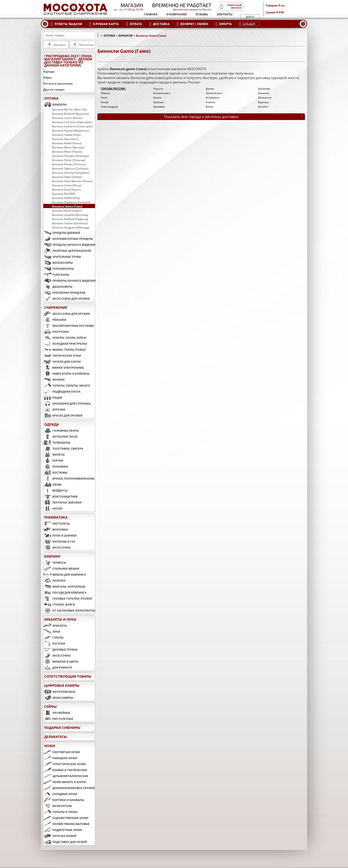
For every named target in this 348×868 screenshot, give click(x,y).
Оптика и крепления (58, 84)
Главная (151, 14)
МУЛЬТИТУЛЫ (58, 806)
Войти (250, 17)
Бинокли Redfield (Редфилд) (70, 219)
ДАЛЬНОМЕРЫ (58, 287)
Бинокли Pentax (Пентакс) (69, 164)
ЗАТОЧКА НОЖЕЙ (60, 836)
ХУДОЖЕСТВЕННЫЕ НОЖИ (66, 818)
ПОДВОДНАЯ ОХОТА (62, 392)
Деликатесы (56, 737)
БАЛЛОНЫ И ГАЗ (59, 541)
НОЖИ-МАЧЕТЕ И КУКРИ (65, 782)
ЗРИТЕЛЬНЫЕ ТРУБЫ (62, 257)
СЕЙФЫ (50, 707)
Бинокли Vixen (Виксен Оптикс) (72, 181)
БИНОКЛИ (55, 104)
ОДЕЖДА (51, 424)
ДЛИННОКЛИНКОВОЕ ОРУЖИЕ (69, 788)
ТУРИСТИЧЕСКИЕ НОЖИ (64, 764)
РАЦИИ (53, 398)
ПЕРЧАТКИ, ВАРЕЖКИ (62, 502)
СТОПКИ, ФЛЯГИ (59, 604)
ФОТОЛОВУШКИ (59, 692)
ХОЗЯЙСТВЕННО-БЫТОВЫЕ (66, 824)
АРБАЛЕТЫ (55, 626)
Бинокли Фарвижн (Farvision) (71, 202)
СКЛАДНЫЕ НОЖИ (60, 794)
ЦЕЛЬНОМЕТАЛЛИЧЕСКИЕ (66, 776)
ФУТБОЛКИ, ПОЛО (60, 437)
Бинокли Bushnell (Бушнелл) (71, 114)
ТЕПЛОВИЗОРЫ (59, 269)
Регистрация (250, 24)
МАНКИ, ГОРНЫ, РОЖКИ (64, 350)
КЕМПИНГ (52, 556)
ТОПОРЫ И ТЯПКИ (60, 812)
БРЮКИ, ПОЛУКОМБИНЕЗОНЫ (69, 478)
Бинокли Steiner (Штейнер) (70, 223)
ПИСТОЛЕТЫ (56, 524)
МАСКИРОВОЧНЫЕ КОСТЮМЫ (69, 326)
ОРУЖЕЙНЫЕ (57, 713)
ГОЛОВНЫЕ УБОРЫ (61, 431)
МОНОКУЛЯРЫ (58, 263)
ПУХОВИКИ (56, 466)
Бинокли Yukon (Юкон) (67, 185)
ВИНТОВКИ (56, 529)
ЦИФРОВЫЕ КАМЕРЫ (62, 685)
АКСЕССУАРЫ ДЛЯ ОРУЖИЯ (67, 314)
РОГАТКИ (54, 644)
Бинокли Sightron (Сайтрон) (70, 168)
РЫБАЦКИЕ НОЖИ (60, 758)
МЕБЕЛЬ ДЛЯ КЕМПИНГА (65, 575)
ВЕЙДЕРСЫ (55, 490)
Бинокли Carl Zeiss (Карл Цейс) (72, 122)
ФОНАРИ (54, 380)
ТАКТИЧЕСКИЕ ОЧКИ (62, 356)
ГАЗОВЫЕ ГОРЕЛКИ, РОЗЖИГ (68, 598)
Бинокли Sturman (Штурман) (71, 173)
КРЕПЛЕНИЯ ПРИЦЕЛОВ (64, 293)
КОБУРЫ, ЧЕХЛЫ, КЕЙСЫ (65, 338)
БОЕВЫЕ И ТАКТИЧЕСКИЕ (65, 770)
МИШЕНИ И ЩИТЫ (61, 661)
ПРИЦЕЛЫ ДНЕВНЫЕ (62, 233)
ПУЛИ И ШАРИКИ (60, 535)
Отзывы (202, 14)
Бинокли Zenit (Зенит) (66, 189)
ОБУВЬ (52, 484)
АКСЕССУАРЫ (57, 547)
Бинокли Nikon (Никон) (67, 152)
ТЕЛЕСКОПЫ (56, 275)
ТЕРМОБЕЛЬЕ (57, 443)
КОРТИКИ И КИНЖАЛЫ (64, 800)
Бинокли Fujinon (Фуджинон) (71, 130)
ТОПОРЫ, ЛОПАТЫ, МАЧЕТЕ (67, 386)
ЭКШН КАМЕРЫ (58, 698)
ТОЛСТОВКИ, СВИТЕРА (63, 449)
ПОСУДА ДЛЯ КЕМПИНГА (65, 592)
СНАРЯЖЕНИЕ (56, 307)
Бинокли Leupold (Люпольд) (70, 215)
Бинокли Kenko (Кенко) (67, 143)
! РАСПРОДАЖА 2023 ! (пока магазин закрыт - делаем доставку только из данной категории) (68, 61)
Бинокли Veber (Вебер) (67, 177)
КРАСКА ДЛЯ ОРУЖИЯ (63, 415)
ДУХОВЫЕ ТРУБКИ (60, 650)
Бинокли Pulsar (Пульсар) (69, 160)
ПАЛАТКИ (54, 581)
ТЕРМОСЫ (55, 563)
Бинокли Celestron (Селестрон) (72, 126)
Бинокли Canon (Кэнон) (67, 118)
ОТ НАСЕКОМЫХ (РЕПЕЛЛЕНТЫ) (69, 610)
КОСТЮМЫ (55, 472)
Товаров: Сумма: (286, 9)
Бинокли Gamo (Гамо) (67, 206)
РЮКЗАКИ (55, 320)
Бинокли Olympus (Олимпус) (71, 156)
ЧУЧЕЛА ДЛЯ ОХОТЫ (62, 362)
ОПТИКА (51, 98)
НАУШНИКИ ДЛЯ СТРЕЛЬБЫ (67, 403)
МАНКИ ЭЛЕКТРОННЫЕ (64, 368)
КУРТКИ (53, 461)
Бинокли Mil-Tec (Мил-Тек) (69, 109)
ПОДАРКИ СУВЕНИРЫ (62, 728)
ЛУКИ (52, 632)
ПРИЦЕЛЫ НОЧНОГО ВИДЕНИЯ (69, 245)
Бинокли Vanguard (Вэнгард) (71, 227)
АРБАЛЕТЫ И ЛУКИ (60, 619)
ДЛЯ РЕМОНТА (58, 667)
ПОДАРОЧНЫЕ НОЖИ (63, 830)
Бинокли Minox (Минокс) (68, 147)
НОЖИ (50, 746)
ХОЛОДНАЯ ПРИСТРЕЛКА (65, 344)
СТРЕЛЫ (53, 638)
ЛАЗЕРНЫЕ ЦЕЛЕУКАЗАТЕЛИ (67, 251)
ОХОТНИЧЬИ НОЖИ (62, 752)
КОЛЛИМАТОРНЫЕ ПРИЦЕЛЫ (68, 239)
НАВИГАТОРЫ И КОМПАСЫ (66, 374)
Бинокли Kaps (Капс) (65, 139)
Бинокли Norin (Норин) (67, 211)
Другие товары (54, 90)
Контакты (225, 14)
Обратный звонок (231, 6)
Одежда (49, 72)
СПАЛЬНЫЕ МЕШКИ (61, 569)
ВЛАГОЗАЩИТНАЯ (60, 496)
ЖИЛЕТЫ (54, 455)
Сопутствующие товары (68, 676)
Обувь (48, 78)
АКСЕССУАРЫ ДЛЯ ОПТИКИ (66, 299)
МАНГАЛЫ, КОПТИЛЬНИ (64, 587)
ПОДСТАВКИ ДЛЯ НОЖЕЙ (65, 842)
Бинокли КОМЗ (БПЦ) (66, 198)
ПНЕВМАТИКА (56, 517)
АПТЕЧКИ (54, 409)
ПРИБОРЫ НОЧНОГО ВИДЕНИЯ (69, 281)
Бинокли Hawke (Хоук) (66, 135)
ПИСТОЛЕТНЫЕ (58, 719)
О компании (176, 14)
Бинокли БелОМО (64, 194)
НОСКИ (53, 508)
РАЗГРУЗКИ (56, 332)
